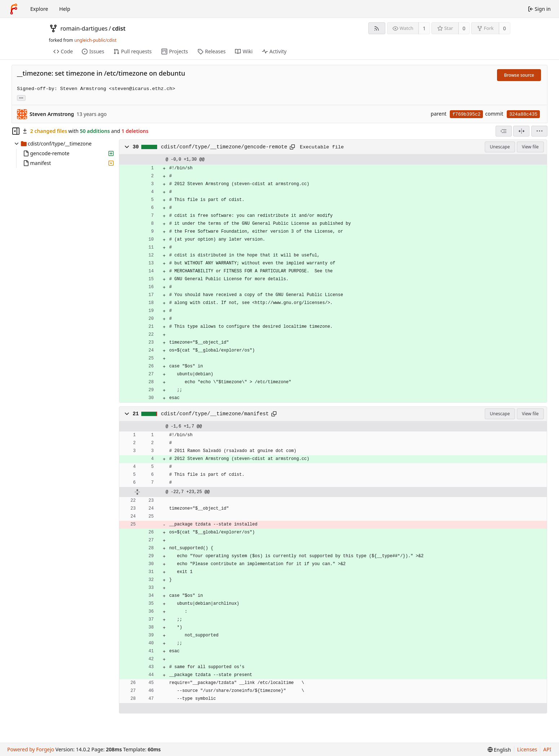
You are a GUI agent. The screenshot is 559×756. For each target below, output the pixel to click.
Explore (39, 9)
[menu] (539, 131)
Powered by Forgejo (31, 749)
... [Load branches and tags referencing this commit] (21, 97)
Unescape (500, 147)
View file (530, 147)
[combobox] (504, 131)
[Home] (14, 9)
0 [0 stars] (464, 28)
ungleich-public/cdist (95, 40)
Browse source (519, 75)
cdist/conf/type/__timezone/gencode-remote (224, 147)
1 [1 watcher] (424, 28)
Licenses (527, 749)
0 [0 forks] (505, 28)
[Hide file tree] (16, 131)
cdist (119, 28)
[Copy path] (292, 147)
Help (65, 9)
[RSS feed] (377, 28)
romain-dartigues (84, 28)
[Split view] (521, 131)
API (547, 749)
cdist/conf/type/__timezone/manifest (215, 414)
